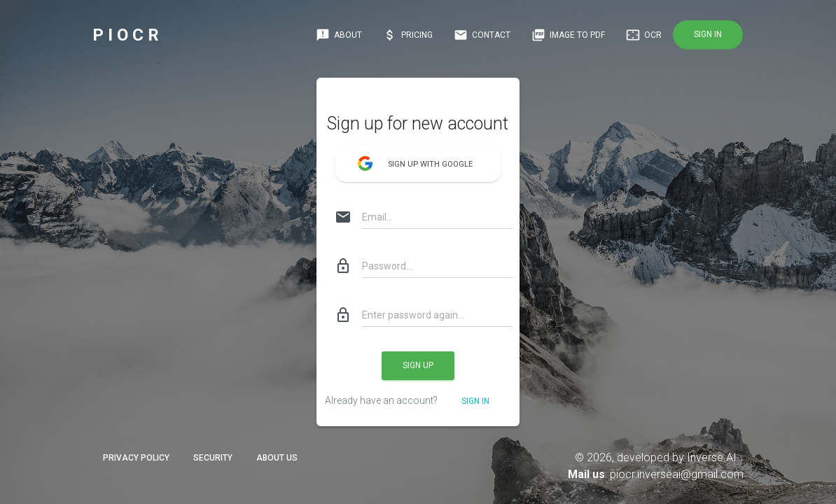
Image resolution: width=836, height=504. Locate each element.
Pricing (408, 35)
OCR (644, 35)
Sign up (418, 365)
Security (213, 458)
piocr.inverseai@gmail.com (677, 474)
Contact (482, 35)
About (339, 35)
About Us (277, 458)
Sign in (708, 34)
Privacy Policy (136, 458)
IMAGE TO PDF (568, 35)
